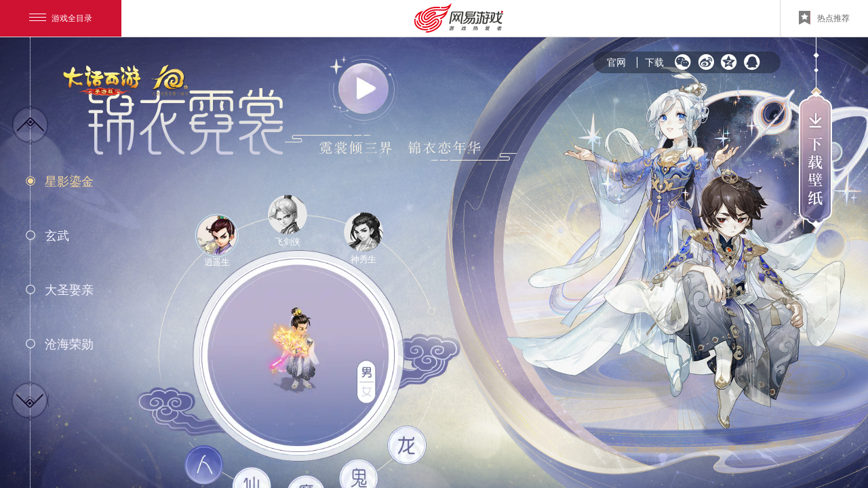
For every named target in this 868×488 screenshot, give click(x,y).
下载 (654, 62)
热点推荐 (824, 18)
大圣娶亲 (69, 290)
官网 (616, 62)
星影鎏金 (69, 182)
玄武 (57, 236)
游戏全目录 (61, 18)
